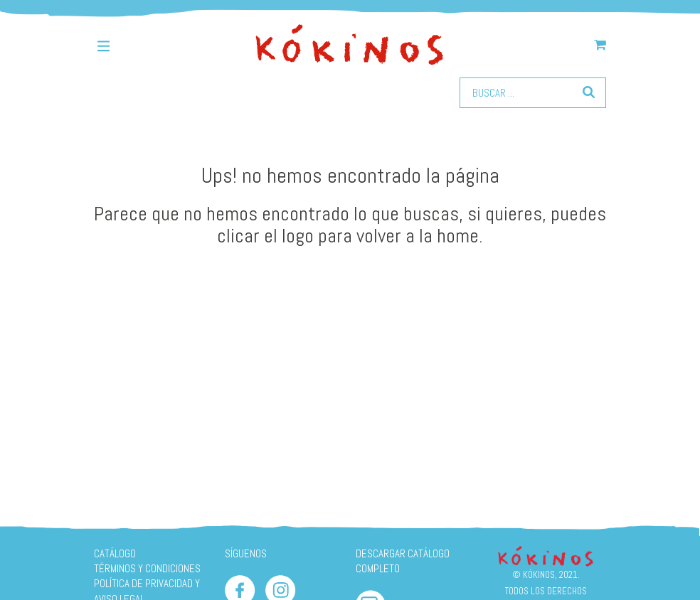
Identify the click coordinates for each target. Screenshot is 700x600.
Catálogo (115, 553)
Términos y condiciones (147, 568)
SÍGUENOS (246, 553)
